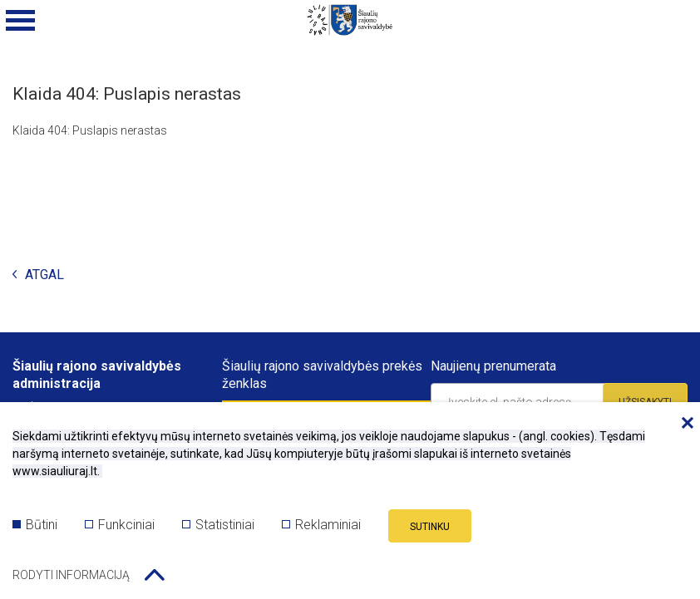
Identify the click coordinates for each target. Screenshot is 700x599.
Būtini (35, 525)
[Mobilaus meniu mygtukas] (21, 21)
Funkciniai (120, 525)
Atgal (38, 275)
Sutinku (430, 527)
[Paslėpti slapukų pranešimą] (683, 424)
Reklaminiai (321, 525)
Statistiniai (218, 525)
